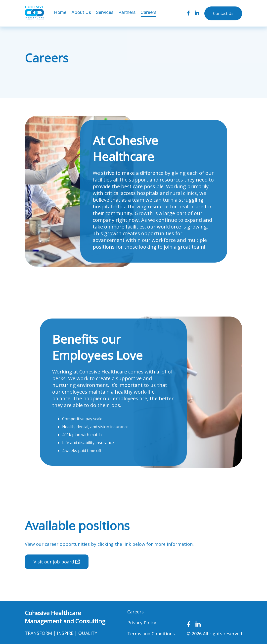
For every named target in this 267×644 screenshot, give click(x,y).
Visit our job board (57, 562)
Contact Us (223, 13)
